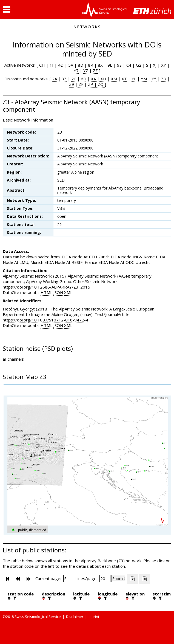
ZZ (95, 70)
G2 (139, 65)
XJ (155, 65)
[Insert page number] (69, 578)
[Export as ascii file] (145, 579)
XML (68, 292)
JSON (58, 292)
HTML (46, 292)
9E (110, 65)
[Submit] (119, 578)
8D (81, 65)
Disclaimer (75, 617)
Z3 (164, 79)
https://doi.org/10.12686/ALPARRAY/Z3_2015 (46, 287)
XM (114, 79)
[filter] (14, 598)
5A (71, 65)
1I (52, 65)
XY (164, 65)
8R (91, 65)
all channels (13, 359)
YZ (86, 70)
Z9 (72, 84)
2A (55, 79)
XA (94, 79)
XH (103, 79)
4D (61, 65)
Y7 (76, 70)
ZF (80, 84)
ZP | (92, 84)
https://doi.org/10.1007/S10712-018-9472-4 (45, 320)
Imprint (93, 617)
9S (119, 65)
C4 (129, 65)
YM (144, 79)
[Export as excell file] (133, 579)
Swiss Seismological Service (38, 617)
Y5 (154, 79)
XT (124, 79)
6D (84, 79)
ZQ (100, 84)
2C (74, 79)
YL (134, 79)
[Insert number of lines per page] (105, 578)
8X (100, 65)
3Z (64, 79)
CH (43, 65)
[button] (6, 10)
